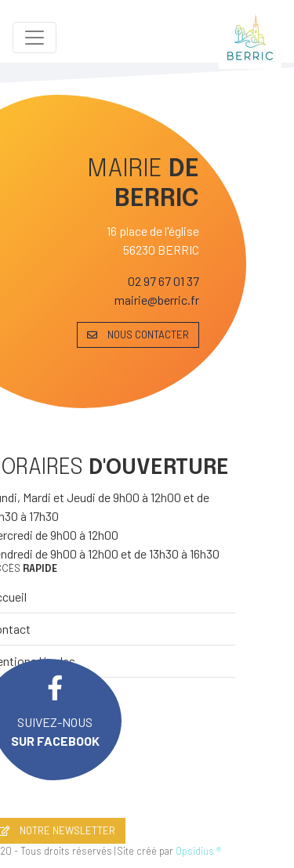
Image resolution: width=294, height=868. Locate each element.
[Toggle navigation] (34, 38)
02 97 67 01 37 (163, 281)
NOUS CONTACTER (138, 335)
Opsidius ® (198, 851)
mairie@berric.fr (157, 300)
